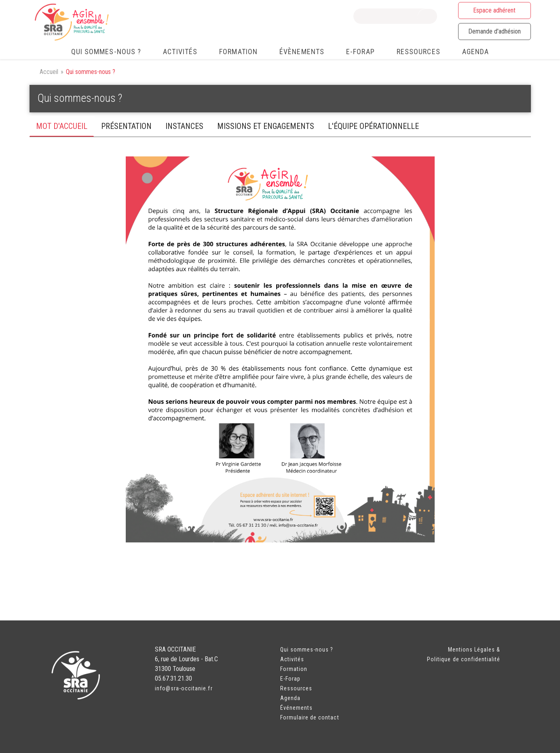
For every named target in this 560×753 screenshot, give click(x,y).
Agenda (290, 698)
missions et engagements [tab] (266, 126)
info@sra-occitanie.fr (184, 688)
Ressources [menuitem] (418, 52)
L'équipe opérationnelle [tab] (373, 126)
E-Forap (290, 679)
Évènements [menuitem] (302, 52)
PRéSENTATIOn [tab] (126, 126)
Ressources (296, 688)
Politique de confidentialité (464, 659)
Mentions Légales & (474, 650)
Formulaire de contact (310, 717)
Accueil (49, 72)
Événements (297, 708)
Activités (292, 659)
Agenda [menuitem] (476, 52)
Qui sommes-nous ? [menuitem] (106, 52)
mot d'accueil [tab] (62, 126)
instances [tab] (184, 126)
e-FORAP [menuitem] (360, 52)
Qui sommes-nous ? (307, 650)
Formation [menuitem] (238, 52)
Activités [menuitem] (180, 52)
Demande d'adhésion (494, 31)
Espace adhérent (494, 10)
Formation (294, 669)
